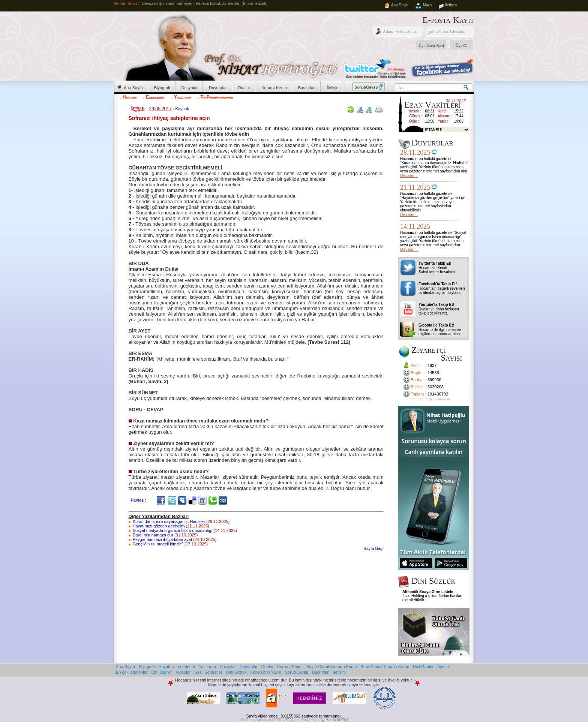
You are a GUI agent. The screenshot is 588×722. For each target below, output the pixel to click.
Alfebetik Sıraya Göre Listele (428, 592)
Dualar (244, 88)
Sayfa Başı (373, 548)
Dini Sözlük (236, 672)
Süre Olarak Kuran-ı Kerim (385, 667)
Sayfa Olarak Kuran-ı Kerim (332, 667)
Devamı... (409, 175)
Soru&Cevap (297, 672)
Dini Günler (423, 667)
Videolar (183, 672)
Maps (427, 5)
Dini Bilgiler (161, 672)
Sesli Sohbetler (208, 672)
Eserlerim (155, 97)
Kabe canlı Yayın (266, 672)
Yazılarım (183, 97)
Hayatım (130, 97)
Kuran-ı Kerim (274, 88)
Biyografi (162, 88)
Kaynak (182, 109)
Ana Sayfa (400, 5)
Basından (307, 88)
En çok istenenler (132, 672)
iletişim (340, 672)
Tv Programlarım (217, 97)
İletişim (451, 5)
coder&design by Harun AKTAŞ (323, 720)
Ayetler (444, 667)
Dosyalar (190, 88)
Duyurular (218, 88)
